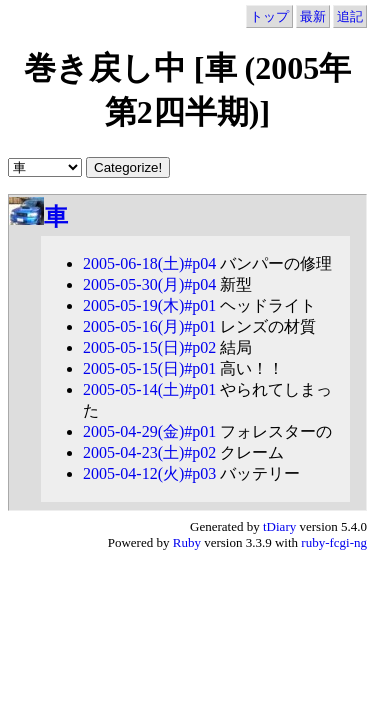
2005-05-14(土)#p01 (149, 389)
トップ (269, 16)
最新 (313, 16)
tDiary (279, 526)
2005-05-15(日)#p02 (149, 347)
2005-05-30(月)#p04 (149, 284)
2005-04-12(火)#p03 (149, 473)
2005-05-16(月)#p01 (149, 326)
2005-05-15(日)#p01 (149, 368)
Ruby (187, 542)
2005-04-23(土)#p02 (149, 452)
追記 (350, 16)
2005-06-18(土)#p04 (149, 263)
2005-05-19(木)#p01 (149, 305)
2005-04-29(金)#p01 (149, 431)
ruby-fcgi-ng (334, 542)
